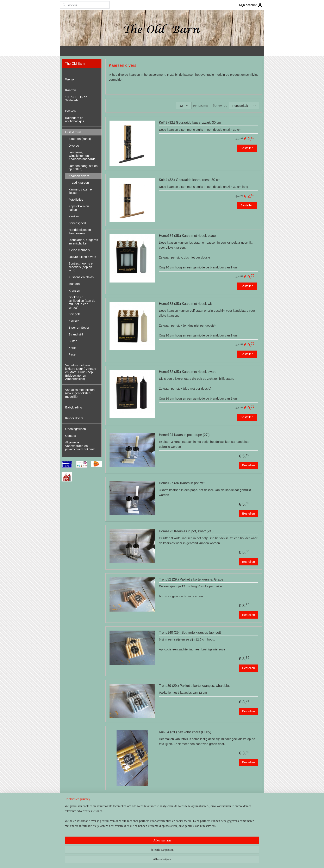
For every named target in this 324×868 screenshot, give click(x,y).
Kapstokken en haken (79, 208)
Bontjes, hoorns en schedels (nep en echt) (81, 267)
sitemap (149, 860)
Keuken (74, 216)
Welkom (71, 79)
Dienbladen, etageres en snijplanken (83, 242)
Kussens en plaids (81, 277)
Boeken (70, 111)
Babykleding (74, 407)
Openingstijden (75, 429)
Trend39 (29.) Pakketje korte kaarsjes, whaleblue (195, 686)
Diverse (74, 145)
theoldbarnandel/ (75, 838)
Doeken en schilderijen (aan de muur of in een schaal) (82, 302)
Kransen (74, 290)
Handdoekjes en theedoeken (80, 231)
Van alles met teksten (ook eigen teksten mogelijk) (80, 393)
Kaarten (71, 90)
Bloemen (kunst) (80, 139)
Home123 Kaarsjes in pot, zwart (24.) (186, 531)
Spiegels (74, 314)
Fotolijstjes (76, 199)
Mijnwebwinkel (202, 860)
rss (157, 860)
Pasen (73, 354)
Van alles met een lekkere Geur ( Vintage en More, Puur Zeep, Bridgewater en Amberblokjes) (81, 372)
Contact (70, 436)
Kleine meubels (79, 250)
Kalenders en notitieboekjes (75, 120)
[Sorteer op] (244, 106)
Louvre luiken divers (82, 257)
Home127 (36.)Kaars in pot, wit (182, 483)
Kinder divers (74, 418)
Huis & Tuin (73, 132)
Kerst (72, 348)
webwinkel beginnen (170, 860)
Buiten (73, 341)
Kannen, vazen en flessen (81, 191)
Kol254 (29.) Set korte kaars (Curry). (186, 732)
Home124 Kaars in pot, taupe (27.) (184, 435)
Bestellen (247, 148)
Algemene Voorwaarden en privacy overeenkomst (80, 446)
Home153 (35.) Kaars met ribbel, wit (185, 304)
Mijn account (251, 5)
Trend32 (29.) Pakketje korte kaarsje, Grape (191, 579)
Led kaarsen (117, 818)
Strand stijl (76, 334)
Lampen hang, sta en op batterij (83, 168)
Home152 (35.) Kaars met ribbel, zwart (187, 372)
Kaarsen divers (79, 176)
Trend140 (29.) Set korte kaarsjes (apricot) (190, 633)
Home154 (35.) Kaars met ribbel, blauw (188, 236)
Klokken (74, 321)
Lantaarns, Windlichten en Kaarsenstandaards (82, 156)
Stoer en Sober (79, 327)
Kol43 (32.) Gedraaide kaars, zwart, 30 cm (190, 123)
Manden (74, 284)
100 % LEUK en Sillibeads (76, 99)
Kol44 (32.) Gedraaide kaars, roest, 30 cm (190, 180)
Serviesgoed (77, 223)
